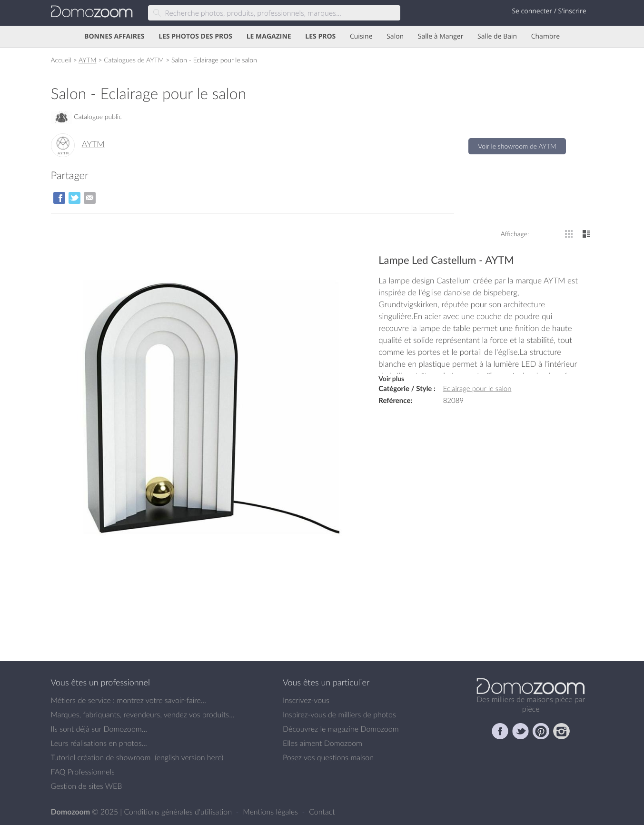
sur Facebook (59, 198)
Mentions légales (271, 812)
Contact (322, 812)
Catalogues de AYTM (134, 60)
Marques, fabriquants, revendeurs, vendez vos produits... (143, 714)
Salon (395, 36)
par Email (90, 198)
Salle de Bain (497, 36)
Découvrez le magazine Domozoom (341, 729)
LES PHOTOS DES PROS (195, 36)
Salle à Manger (441, 36)
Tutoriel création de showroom (101, 757)
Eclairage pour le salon (477, 389)
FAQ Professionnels (83, 772)
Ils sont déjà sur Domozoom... (99, 729)
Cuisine (361, 36)
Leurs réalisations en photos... (99, 743)
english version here (189, 757)
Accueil (61, 60)
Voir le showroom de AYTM (517, 146)
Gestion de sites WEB (87, 786)
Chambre (545, 36)
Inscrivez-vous (306, 700)
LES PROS (320, 36)
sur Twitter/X (74, 198)
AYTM (87, 60)
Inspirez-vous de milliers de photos (339, 714)
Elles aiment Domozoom (322, 743)
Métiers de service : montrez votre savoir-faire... (129, 700)
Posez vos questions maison (328, 757)
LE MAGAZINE (269, 36)
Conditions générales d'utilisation (179, 812)
